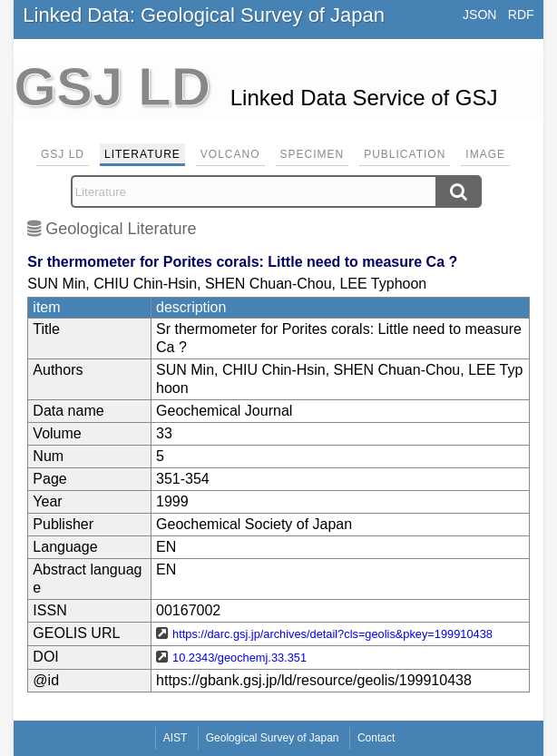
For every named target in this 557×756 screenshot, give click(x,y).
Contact (376, 738)
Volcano (230, 154)
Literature (142, 154)
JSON (479, 15)
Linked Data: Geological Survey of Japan (204, 15)
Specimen (313, 154)
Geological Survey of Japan (273, 738)
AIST (176, 738)
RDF (521, 15)
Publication (405, 154)
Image (485, 154)
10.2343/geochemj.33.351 (239, 658)
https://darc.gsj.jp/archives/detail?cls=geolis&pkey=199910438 (332, 634)
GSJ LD (63, 154)
